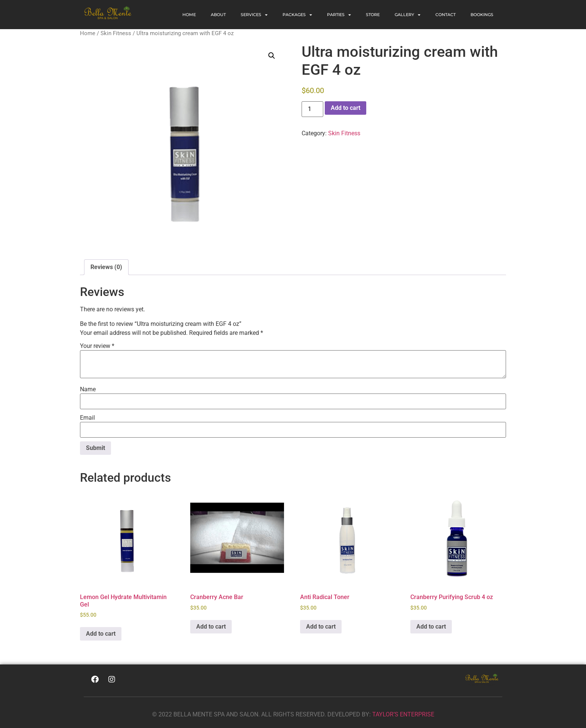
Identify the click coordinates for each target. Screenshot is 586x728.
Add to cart (346, 108)
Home (189, 15)
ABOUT (218, 15)
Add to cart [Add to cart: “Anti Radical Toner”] (321, 627)
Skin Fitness (116, 33)
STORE (373, 15)
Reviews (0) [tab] (106, 267)
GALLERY (408, 15)
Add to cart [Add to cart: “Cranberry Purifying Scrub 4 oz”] (431, 627)
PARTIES (339, 15)
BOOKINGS (482, 15)
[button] (272, 56)
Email (87, 418)
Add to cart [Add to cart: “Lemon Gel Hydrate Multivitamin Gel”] (101, 634)
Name (88, 389)
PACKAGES (297, 15)
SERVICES (254, 15)
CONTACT (445, 15)
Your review (97, 346)
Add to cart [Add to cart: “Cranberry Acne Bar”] (211, 627)
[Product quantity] (312, 109)
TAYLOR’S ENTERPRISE (403, 714)
